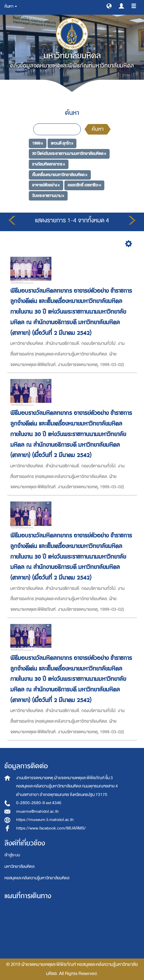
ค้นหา (98, 129)
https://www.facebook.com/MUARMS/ (51, 828)
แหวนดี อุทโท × (62, 143)
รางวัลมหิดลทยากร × (48, 164)
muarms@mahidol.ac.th (37, 811)
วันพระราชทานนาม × (48, 196)
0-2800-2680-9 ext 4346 (39, 803)
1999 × (37, 143)
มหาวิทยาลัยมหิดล (19, 866)
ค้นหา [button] (11, 6)
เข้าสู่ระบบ (12, 855)
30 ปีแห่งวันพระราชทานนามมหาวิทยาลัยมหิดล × (69, 154)
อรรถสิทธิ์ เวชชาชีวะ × (84, 185)
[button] (109, 6)
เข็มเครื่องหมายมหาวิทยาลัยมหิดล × (60, 174)
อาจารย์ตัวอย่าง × (46, 185)
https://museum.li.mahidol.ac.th (45, 820)
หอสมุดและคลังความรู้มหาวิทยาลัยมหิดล (37, 878)
